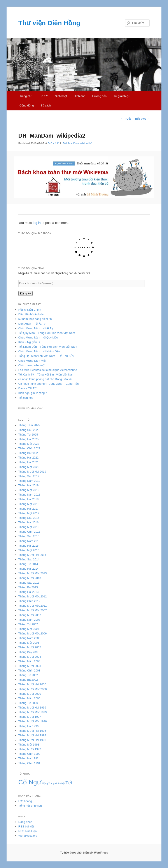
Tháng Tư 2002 (28, 675)
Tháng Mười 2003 (30, 666)
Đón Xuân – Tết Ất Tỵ (32, 324)
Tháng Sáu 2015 (29, 536)
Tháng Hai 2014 (29, 569)
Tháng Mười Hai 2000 (32, 684)
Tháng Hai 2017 (29, 509)
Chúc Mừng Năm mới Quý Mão (38, 337)
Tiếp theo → (142, 119)
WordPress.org (28, 836)
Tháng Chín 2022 (29, 448)
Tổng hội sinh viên (30, 806)
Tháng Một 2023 (29, 444)
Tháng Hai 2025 (29, 439)
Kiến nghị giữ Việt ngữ (32, 393)
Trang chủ (26, 96)
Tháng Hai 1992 (29, 758)
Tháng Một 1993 (29, 745)
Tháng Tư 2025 (28, 435)
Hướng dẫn (99, 96)
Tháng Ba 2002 (28, 680)
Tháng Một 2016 (29, 527)
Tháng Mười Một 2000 (33, 689)
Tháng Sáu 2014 (29, 559)
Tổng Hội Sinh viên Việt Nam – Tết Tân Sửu (46, 356)
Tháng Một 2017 (29, 513)
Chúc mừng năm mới (32, 365)
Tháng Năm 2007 (29, 620)
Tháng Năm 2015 (29, 541)
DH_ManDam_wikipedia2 (78, 143)
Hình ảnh (80, 96)
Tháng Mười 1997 (30, 717)
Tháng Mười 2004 (30, 657)
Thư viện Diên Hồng (49, 23)
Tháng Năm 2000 (29, 698)
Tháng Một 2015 (29, 550)
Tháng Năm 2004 (29, 661)
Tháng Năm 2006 (29, 638)
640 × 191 (54, 143)
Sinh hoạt (61, 96)
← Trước (126, 119)
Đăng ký (25, 293)
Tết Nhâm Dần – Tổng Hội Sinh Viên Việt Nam (48, 347)
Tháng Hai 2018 (29, 499)
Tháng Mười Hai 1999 (32, 708)
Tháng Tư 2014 (28, 564)
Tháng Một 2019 (29, 490)
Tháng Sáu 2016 (29, 518)
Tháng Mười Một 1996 (33, 721)
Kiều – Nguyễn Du (30, 342)
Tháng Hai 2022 (29, 458)
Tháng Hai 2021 (29, 462)
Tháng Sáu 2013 (29, 583)
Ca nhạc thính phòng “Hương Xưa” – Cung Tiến (49, 384)
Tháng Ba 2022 (28, 453)
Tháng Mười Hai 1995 (32, 731)
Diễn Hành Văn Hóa (31, 314)
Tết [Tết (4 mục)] (69, 783)
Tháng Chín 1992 (29, 754)
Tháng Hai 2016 (29, 522)
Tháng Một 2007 (29, 629)
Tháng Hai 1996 (29, 726)
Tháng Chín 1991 (29, 763)
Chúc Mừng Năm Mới (32, 361)
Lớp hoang (25, 801)
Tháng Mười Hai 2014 (32, 555)
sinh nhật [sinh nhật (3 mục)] (60, 783)
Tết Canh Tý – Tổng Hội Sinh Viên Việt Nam (46, 375)
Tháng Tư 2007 (28, 624)
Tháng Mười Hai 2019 (32, 472)
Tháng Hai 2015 (29, 546)
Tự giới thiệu (122, 96)
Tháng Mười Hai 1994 (32, 735)
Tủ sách (46, 105)
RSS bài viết (26, 826)
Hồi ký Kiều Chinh (30, 310)
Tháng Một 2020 (29, 467)
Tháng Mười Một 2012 (33, 596)
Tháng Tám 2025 (29, 425)
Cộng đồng (27, 105)
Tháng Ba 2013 (28, 587)
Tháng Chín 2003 (29, 670)
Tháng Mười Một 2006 (33, 633)
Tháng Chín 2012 (29, 601)
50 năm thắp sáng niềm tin (35, 319)
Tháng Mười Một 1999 (33, 712)
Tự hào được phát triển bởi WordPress (84, 853)
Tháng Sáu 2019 (29, 476)
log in (37, 223)
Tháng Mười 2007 (30, 615)
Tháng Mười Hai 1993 (32, 740)
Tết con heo (26, 398)
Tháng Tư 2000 (28, 703)
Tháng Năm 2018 (29, 495)
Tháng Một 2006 (29, 643)
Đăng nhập (25, 822)
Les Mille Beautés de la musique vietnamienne (48, 370)
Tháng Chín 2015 (29, 532)
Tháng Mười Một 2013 (33, 573)
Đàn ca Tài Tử (27, 388)
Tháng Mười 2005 (30, 647)
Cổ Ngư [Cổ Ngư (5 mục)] (30, 782)
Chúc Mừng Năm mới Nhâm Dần (39, 351)
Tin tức (44, 96)
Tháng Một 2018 (29, 504)
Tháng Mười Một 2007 (33, 610)
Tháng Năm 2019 (29, 481)
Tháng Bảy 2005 (29, 652)
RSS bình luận (28, 831)
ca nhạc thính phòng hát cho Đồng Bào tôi (45, 379)
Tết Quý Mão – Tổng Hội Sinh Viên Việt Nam (47, 333)
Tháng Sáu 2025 (29, 430)
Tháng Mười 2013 (30, 578)
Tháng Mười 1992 (30, 749)
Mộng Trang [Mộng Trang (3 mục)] (48, 783)
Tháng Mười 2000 (30, 694)
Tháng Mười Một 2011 (33, 606)
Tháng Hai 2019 (29, 485)
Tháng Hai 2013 (29, 592)
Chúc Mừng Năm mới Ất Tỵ (36, 328)
